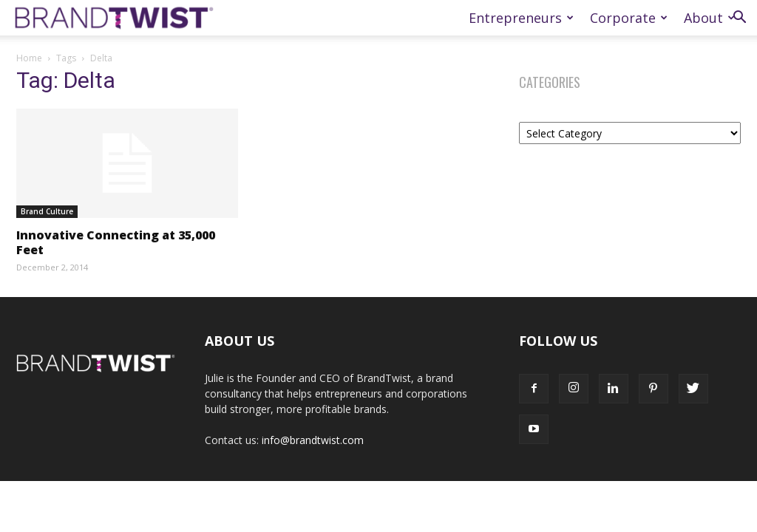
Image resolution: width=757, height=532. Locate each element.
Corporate (629, 18)
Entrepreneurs (521, 18)
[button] (739, 19)
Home (29, 58)
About (709, 18)
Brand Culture (47, 211)
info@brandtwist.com (313, 440)
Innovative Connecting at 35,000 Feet (116, 242)
